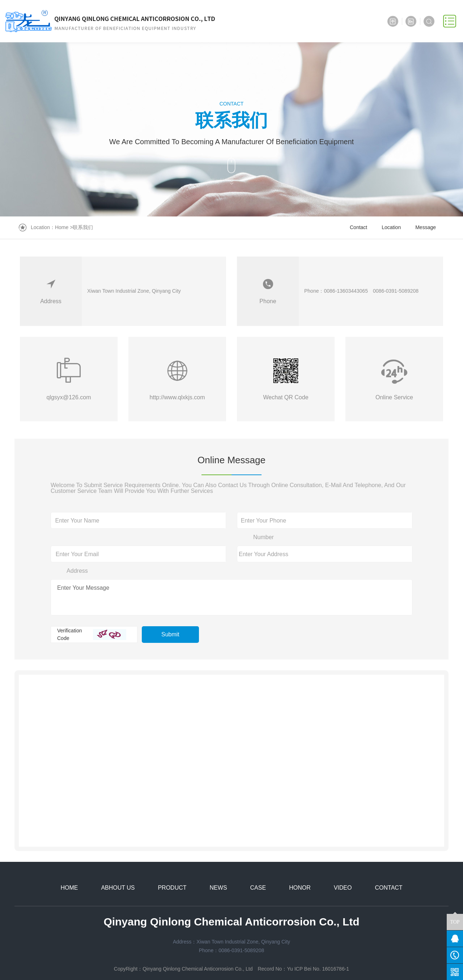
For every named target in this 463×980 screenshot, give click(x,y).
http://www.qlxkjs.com (177, 397)
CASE (258, 888)
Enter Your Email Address (77, 562)
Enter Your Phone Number (264, 529)
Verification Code (69, 634)
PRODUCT (172, 888)
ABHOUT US (118, 888)
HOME (69, 888)
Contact (358, 227)
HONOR (300, 888)
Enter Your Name (77, 521)
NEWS (218, 888)
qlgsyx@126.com (69, 397)
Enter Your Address (264, 554)
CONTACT (388, 888)
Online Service (394, 397)
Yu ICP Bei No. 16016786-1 (318, 969)
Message (426, 227)
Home (62, 227)
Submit (170, 634)
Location (391, 227)
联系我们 (83, 227)
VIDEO (343, 888)
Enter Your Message (83, 588)
